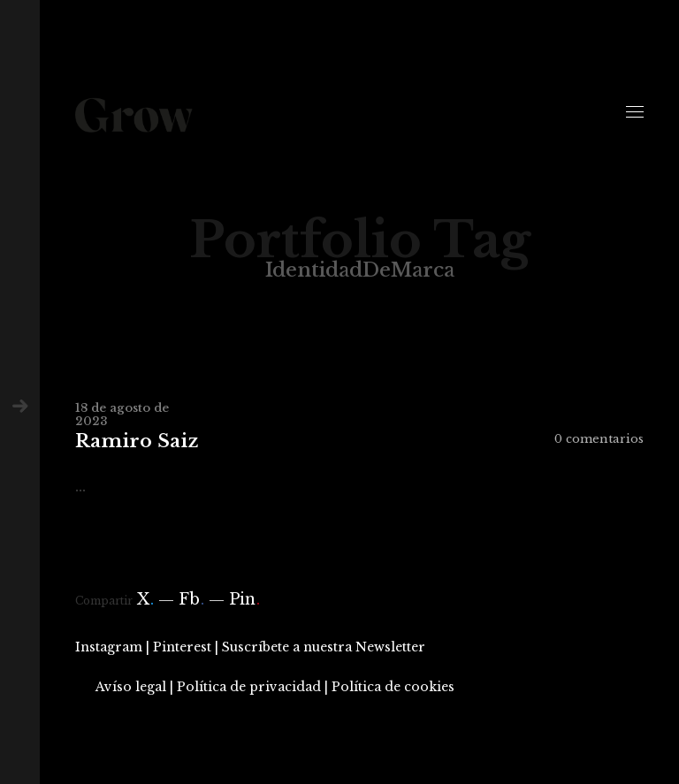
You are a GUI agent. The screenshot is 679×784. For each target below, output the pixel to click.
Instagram (109, 647)
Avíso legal (131, 687)
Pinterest (182, 647)
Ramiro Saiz (137, 441)
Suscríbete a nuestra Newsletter (324, 647)
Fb (191, 599)
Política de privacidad (249, 687)
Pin (244, 599)
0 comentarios (599, 439)
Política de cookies (393, 687)
